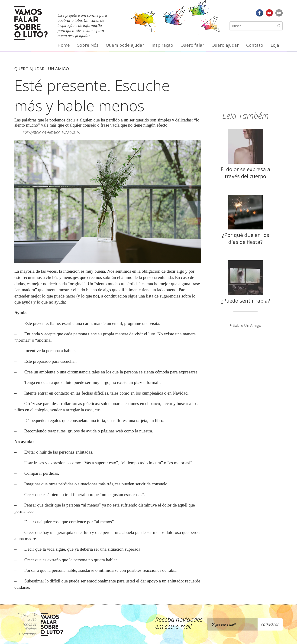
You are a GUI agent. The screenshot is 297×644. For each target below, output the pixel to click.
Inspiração (162, 45)
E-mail (279, 13)
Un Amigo (58, 69)
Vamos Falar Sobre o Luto (31, 23)
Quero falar (192, 45)
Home (64, 45)
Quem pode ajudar (125, 45)
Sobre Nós (88, 45)
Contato (255, 45)
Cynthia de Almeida (45, 132)
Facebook (260, 13)
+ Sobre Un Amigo (245, 325)
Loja (275, 45)
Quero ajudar (225, 45)
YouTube (269, 13)
